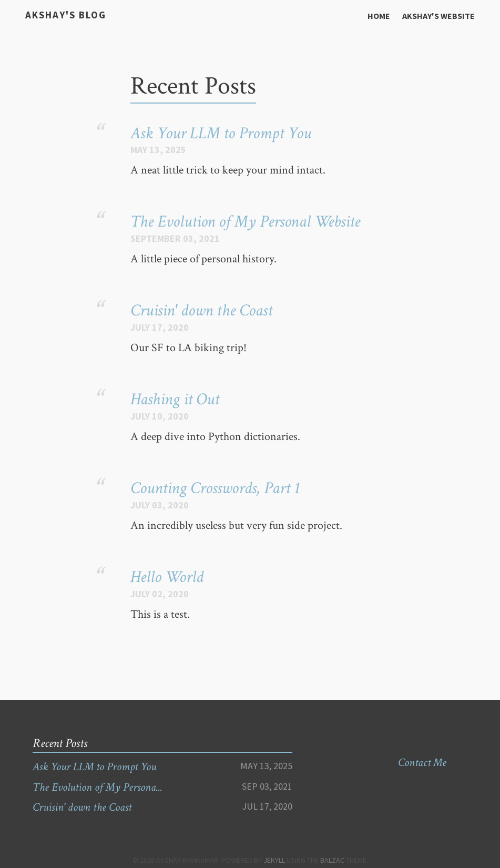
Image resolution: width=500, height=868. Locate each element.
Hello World (167, 577)
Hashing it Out (175, 399)
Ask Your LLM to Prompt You (221, 133)
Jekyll (274, 860)
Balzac (332, 860)
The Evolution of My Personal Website (245, 222)
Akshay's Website (438, 16)
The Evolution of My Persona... (98, 787)
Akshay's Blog (65, 15)
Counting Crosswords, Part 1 (215, 488)
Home (379, 16)
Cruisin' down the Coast (201, 310)
